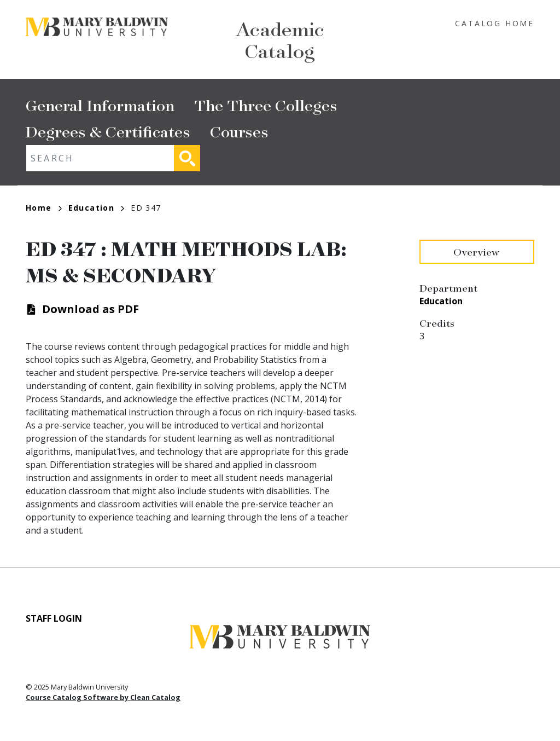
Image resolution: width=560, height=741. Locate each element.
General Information (100, 105)
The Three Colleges (266, 105)
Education (97, 208)
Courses (239, 131)
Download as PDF (91, 309)
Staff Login (54, 618)
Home (44, 208)
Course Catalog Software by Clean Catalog (103, 697)
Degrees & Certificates (108, 131)
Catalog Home (495, 23)
